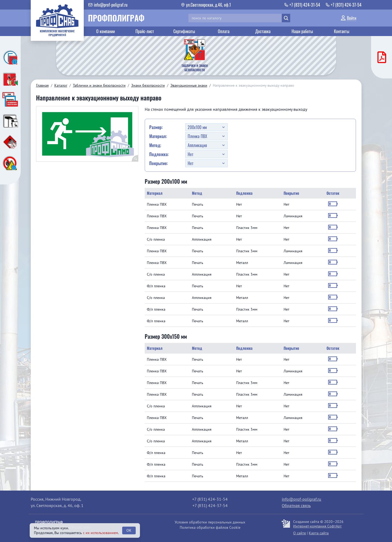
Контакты (342, 31)
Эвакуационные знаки (189, 85)
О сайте (299, 533)
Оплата (224, 31)
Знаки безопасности (148, 85)
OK (129, 530)
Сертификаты (184, 31)
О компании (105, 31)
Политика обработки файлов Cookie (210, 527)
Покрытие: (158, 163)
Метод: (155, 145)
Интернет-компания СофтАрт (317, 526)
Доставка (263, 31)
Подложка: (159, 154)
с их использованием (100, 533)
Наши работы (302, 31)
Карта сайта (319, 533)
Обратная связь (296, 505)
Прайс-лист (145, 31)
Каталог (61, 85)
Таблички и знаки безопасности (99, 85)
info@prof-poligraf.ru (301, 499)
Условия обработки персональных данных (210, 522)
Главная (42, 85)
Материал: (158, 136)
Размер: (156, 127)
